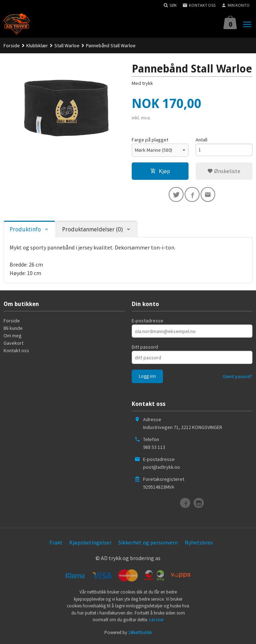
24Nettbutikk (140, 633)
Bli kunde (13, 329)
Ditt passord (145, 348)
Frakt (56, 543)
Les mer (156, 621)
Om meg (13, 337)
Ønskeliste (224, 171)
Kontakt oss (16, 351)
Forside (12, 45)
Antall (201, 140)
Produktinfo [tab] (25, 230)
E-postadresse (148, 322)
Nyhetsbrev (199, 543)
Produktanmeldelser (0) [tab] (92, 230)
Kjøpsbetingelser (90, 543)
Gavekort (13, 344)
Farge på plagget (150, 140)
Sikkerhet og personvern (148, 543)
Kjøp (160, 171)
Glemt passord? (238, 378)
